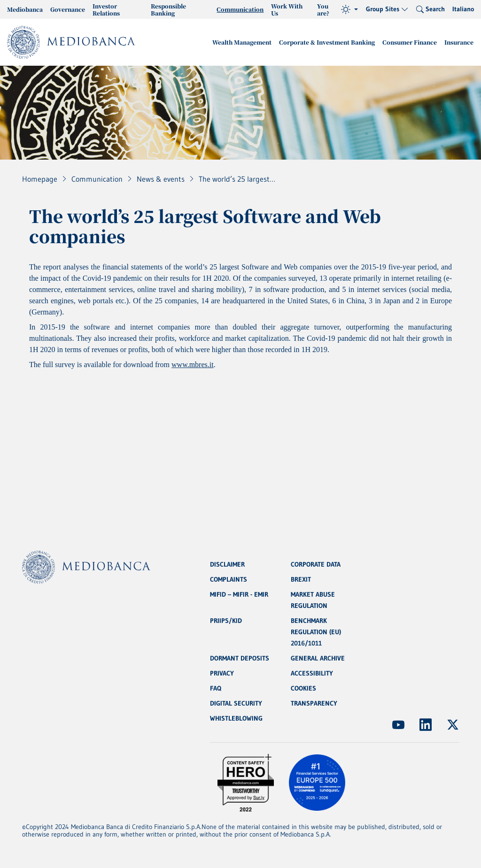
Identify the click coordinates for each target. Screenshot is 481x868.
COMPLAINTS (229, 579)
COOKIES (303, 688)
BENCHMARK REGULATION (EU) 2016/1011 (316, 632)
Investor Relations (106, 9)
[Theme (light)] (349, 9)
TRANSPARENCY (314, 703)
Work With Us (287, 9)
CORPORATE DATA (316, 564)
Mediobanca (25, 9)
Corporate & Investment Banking (327, 42)
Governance (68, 9)
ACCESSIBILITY (312, 673)
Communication (240, 9)
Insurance (459, 42)
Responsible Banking (168, 9)
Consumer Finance (410, 42)
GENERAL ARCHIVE (318, 658)
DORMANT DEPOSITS (240, 658)
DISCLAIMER (227, 564)
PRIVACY (222, 673)
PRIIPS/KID (226, 621)
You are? (323, 9)
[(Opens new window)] (398, 725)
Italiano (463, 9)
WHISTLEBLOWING (236, 718)
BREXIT (301, 579)
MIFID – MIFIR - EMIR (239, 594)
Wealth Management (242, 42)
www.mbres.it (193, 365)
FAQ (216, 688)
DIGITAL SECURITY (236, 703)
